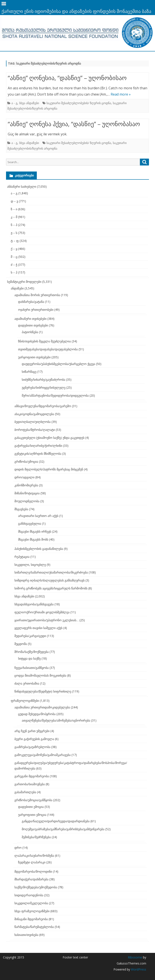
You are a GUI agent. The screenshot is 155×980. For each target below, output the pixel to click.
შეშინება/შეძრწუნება (36, 837)
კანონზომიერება (26, 485)
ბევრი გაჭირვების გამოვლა (34, 739)
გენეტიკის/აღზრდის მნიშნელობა (38, 454)
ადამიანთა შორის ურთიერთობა (37, 295)
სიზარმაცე (29, 372)
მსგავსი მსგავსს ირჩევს (35, 531)
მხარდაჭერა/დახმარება (31, 879)
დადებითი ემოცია (31, 807)
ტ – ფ (15, 241)
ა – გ (14, 193)
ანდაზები (17, 288)
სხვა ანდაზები (29, 103)
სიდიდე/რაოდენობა (29, 895)
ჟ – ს (14, 233)
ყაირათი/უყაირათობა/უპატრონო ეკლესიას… (46, 620)
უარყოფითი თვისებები (34, 357)
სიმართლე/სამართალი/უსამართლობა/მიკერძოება (51, 572)
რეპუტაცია (22, 557)
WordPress (138, 969)
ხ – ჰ (14, 272)
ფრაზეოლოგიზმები (25, 701)
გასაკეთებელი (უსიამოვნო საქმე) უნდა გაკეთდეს (49, 438)
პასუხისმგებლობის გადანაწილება (39, 549)
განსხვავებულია (30, 523)
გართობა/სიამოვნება (30, 784)
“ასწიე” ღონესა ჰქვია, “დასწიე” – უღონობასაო (74, 124)
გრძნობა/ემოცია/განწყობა (33, 800)
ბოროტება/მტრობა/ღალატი (35, 430)
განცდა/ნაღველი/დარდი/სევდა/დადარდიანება (56, 821)
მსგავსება (21, 509)
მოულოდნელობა (27, 501)
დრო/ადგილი (24, 477)
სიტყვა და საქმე (29, 658)
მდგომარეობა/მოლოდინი (33, 871)
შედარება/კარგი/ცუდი (30, 636)
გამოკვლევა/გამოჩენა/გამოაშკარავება (43, 755)
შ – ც (14, 257)
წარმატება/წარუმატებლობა (34, 927)
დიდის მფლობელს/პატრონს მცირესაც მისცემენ (49, 469)
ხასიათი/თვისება (26, 935)
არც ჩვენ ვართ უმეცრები (32, 731)
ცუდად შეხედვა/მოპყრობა (37, 714)
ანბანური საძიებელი (22, 186)
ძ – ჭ (14, 265)
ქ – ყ (14, 249)
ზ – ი (14, 209)
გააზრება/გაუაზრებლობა (32, 747)
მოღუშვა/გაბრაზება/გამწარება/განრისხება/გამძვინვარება (63, 829)
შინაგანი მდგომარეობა (31, 919)
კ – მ (14, 217)
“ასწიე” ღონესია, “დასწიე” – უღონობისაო (67, 78)
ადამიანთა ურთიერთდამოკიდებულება (42, 707)
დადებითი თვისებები (33, 325)
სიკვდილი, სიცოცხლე (30, 565)
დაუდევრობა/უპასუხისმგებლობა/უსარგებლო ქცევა (58, 364)
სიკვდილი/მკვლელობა (31, 903)
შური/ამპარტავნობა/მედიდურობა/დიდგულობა (55, 395)
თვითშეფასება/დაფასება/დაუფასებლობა (48, 349)
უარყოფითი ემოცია (32, 815)
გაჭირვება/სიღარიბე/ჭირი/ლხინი (38, 446)
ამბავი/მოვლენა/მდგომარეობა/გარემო (43, 406)
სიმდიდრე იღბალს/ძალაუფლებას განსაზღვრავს (50, 580)
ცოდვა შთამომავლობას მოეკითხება (40, 675)
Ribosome (135, 957)
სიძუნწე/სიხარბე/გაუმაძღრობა (43, 379)
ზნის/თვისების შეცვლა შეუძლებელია (44, 341)
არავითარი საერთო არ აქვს (38, 516)
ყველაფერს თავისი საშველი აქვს (38, 628)
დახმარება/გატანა (31, 302)
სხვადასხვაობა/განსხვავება (34, 604)
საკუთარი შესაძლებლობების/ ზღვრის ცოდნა (79, 103)
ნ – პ (14, 225)
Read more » (121, 94)
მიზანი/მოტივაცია (27, 493)
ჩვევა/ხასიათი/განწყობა (32, 668)
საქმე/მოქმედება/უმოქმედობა (36, 887)
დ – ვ (14, 201)
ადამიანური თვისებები (30, 319)
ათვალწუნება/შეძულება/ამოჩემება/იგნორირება (56, 720)
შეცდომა (21, 644)
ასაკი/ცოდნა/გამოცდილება (34, 414)
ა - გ (14, 103)
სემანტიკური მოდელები (24, 282)
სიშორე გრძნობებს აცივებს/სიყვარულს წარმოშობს (51, 588)
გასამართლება (25, 792)
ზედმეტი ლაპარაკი (32, 862)
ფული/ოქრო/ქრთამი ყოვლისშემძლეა (42, 612)
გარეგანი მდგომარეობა (32, 776)
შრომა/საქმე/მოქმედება (32, 652)
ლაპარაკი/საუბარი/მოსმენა (34, 856)
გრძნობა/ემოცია (26, 461)
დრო (18, 848)
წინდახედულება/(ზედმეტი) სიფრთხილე (43, 691)
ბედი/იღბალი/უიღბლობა (33, 422)
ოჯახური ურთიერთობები (36, 310)
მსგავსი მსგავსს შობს (33, 539)
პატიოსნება (30, 332)
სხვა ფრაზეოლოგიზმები (32, 911)
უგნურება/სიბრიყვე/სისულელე (44, 387)
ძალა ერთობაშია (27, 683)
